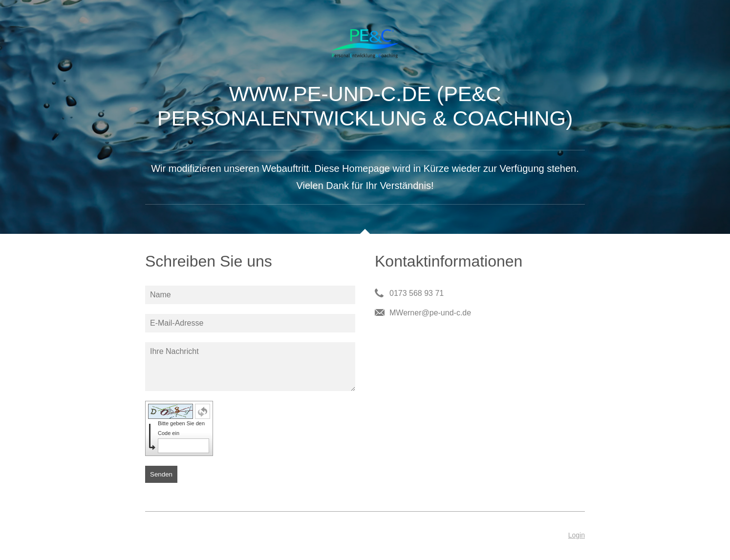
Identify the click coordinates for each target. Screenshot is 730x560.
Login (577, 535)
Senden (161, 474)
